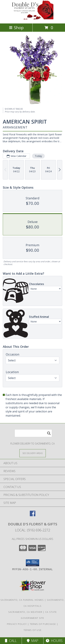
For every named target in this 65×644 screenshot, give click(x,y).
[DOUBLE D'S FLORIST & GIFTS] (33, 18)
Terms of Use (33, 630)
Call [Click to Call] (11, 641)
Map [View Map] (33, 641)
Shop (16, 28)
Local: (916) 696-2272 (33, 530)
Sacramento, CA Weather (25, 612)
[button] (32, 563)
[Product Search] (33, 433)
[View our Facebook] (33, 515)
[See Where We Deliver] (33, 453)
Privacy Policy (17, 624)
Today (38, 156)
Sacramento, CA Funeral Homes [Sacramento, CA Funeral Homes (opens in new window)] (22, 600)
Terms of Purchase (43, 624)
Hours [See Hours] (54, 641)
